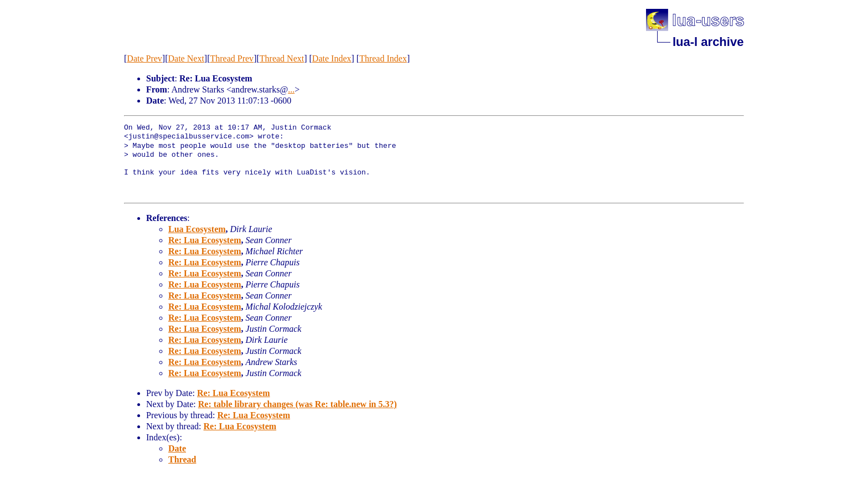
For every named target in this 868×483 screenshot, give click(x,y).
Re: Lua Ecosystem (205, 240)
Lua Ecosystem (197, 229)
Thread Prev (232, 58)
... (291, 89)
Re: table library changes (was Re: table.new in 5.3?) (298, 404)
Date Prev (144, 58)
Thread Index (383, 58)
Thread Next (282, 58)
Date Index (332, 58)
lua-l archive (708, 42)
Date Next (186, 58)
